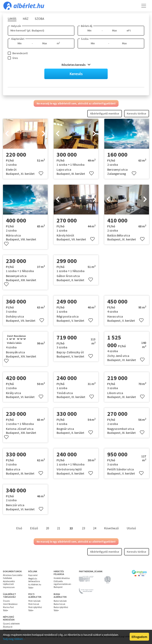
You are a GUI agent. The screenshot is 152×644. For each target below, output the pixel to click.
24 (95, 528)
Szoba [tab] (39, 19)
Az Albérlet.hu (35, 584)
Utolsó (131, 528)
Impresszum (9, 587)
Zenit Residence (10, 604)
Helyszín (16, 26)
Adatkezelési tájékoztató (9, 583)
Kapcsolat (33, 575)
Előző (34, 528)
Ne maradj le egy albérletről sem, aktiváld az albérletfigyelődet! (76, 103)
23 (84, 528)
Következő (111, 528)
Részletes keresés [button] (76, 65)
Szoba (85, 39)
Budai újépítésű (61, 607)
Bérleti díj (87, 26)
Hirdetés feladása (62, 578)
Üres (15, 58)
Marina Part (8, 607)
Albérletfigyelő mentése (105, 113)
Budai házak (59, 604)
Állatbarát (8, 627)
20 (47, 528)
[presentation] (7, 134)
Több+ (31, 588)
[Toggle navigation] (144, 6)
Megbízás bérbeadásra (34, 580)
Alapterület (18, 39)
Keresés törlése (137, 113)
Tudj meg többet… (14, 639)
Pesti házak (34, 604)
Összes (6, 601)
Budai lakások (60, 601)
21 (59, 528)
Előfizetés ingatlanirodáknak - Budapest (63, 584)
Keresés (76, 74)
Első (19, 528)
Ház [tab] (26, 19)
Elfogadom (139, 637)
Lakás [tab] (12, 19)
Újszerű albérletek (11, 624)
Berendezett (20, 53)
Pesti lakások (34, 601)
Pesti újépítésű (35, 607)
